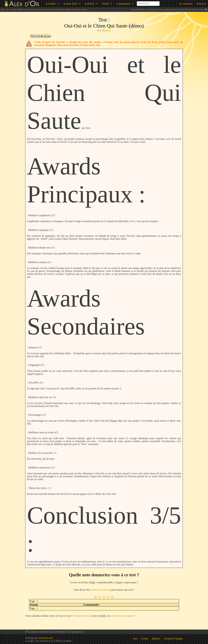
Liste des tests (31, 10)
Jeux (135, 639)
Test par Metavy (80, 10)
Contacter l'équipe (173, 639)
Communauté (123, 4)
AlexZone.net (45, 638)
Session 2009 (17, 10)
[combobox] (148, 2)
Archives (90, 4)
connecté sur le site (101, 590)
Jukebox (156, 639)
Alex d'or (5, 10)
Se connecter (186, 4)
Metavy (106, 30)
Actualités (50, 4)
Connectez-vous (81, 616)
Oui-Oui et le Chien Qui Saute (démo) (55, 10)
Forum (105, 4)
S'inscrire (201, 4)
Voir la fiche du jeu (40, 36)
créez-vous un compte (122, 616)
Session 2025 (70, 4)
